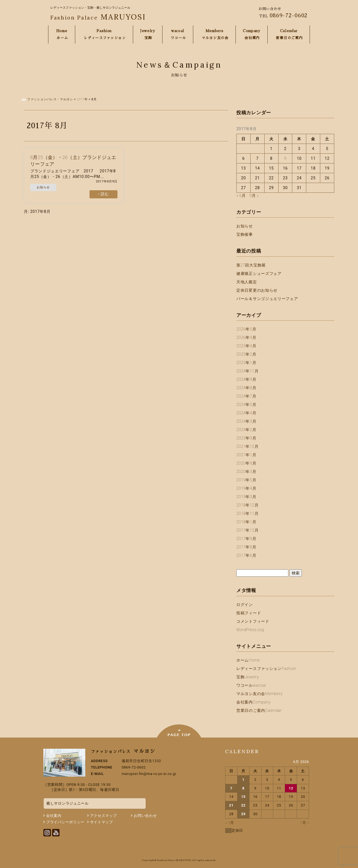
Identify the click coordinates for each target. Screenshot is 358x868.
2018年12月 (248, 505)
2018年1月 (246, 522)
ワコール (251, 685)
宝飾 (248, 677)
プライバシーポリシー (65, 822)
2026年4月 (246, 337)
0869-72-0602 (289, 15)
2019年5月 (246, 480)
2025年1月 (246, 363)
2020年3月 (246, 472)
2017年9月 (246, 539)
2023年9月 (246, 438)
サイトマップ (102, 822)
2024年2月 (246, 430)
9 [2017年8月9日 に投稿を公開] (285, 158)
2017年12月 (248, 530)
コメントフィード (253, 621)
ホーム (248, 660)
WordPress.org (250, 630)
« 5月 (229, 823)
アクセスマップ (103, 816)
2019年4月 (246, 488)
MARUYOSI (98, 17)
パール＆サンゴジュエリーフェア (267, 299)
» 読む (103, 194)
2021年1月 (246, 455)
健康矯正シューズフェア (259, 274)
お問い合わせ (145, 816)
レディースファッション (266, 669)
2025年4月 (246, 346)
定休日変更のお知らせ (257, 290)
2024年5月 (246, 405)
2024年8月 (246, 388)
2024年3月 (246, 421)
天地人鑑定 (247, 282)
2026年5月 (246, 329)
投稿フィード (249, 613)
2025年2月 (246, 354)
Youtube (56, 833)
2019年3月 (246, 497)
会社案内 (253, 702)
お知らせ (43, 187)
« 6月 (241, 196)
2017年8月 (246, 547)
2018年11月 (248, 513)
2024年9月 (246, 379)
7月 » (304, 823)
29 (243, 814)
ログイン (245, 605)
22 (243, 805)
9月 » (254, 196)
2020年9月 (246, 463)
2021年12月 (248, 446)
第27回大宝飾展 (251, 265)
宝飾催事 (245, 234)
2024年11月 (248, 371)
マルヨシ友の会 (260, 694)
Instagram (47, 833)
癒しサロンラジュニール (68, 803)
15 (243, 797)
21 (231, 805)
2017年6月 (246, 555)
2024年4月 (246, 413)
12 (291, 788)
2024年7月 (246, 396)
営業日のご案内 (259, 710)
